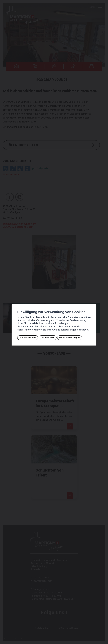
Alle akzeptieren (27, 338)
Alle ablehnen (47, 338)
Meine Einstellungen (69, 338)
